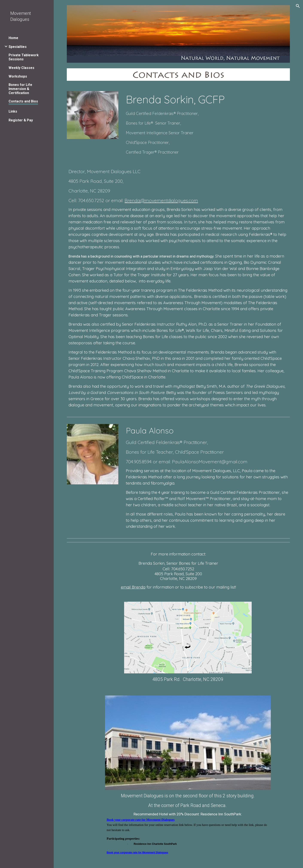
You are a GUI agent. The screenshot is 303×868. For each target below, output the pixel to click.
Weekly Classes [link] (21, 68)
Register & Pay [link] (21, 120)
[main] (207, 124)
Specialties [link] (18, 47)
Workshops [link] (18, 76)
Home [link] (13, 38)
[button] (298, 6)
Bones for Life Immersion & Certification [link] (20, 89)
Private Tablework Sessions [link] (24, 57)
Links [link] (13, 111)
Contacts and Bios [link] (23, 101)
